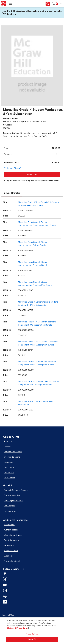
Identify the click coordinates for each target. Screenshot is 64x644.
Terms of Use (8, 615)
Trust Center (9, 478)
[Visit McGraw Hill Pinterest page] (5, 596)
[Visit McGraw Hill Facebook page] (5, 573)
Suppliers (8, 556)
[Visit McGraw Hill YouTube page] (5, 585)
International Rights (13, 535)
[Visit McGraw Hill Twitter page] (5, 579)
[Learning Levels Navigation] (10, 4)
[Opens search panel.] (48, 4)
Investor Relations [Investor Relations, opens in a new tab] (12, 457)
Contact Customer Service (16, 490)
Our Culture (9, 467)
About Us (8, 441)
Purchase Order (11, 551)
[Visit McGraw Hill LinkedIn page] (5, 602)
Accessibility (9, 525)
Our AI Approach (11, 540)
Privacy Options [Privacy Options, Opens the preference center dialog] (32, 634)
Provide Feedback (12, 561)
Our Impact (9, 473)
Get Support (9, 506)
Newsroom (9, 462)
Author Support (11, 530)
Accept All (32, 640)
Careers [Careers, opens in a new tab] (7, 447)
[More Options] (61, 4)
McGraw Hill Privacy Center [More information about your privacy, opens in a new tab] (18, 628)
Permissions (9, 545)
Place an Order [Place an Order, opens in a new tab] (10, 511)
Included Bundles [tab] (12, 193)
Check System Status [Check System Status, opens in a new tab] (13, 501)
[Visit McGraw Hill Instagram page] (5, 590)
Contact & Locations (13, 452)
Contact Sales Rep (12, 495)
